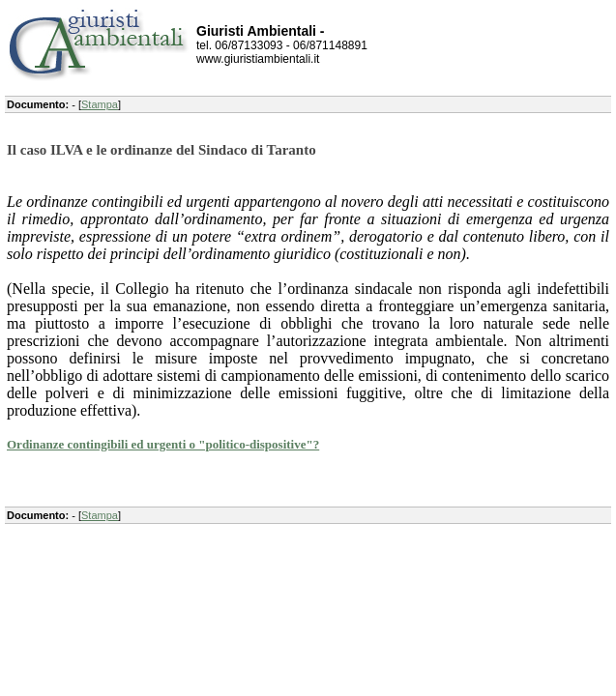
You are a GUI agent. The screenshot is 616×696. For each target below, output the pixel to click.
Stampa (100, 104)
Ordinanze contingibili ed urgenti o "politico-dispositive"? (163, 444)
